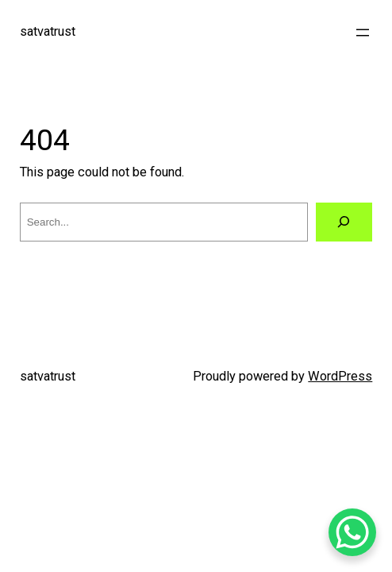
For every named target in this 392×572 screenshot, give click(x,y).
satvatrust (48, 31)
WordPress (340, 376)
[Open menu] (363, 33)
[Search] (344, 222)
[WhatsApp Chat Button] (352, 532)
